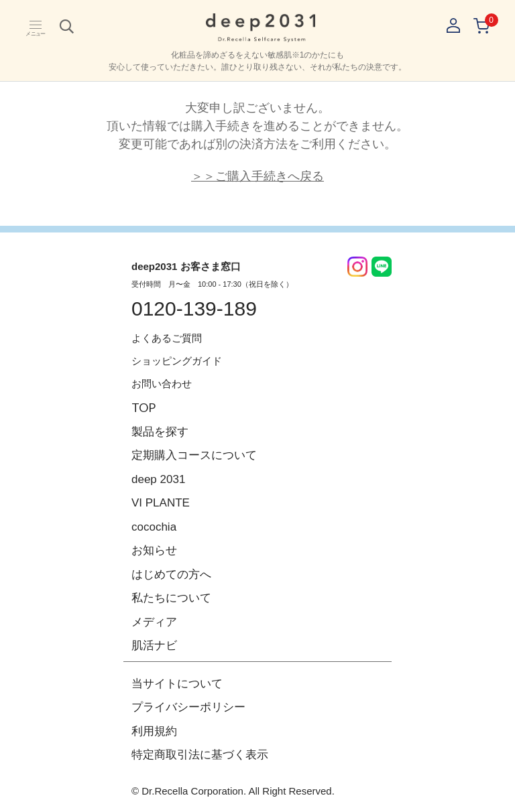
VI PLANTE (161, 503)
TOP (144, 407)
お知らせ (154, 550)
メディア (154, 622)
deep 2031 (158, 479)
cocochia (154, 527)
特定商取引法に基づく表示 (200, 755)
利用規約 (154, 731)
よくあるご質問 (167, 338)
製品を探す (160, 432)
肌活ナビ (154, 646)
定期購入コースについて (194, 455)
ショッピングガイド (177, 361)
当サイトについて (177, 684)
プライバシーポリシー (188, 707)
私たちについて (171, 598)
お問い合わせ (162, 384)
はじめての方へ (171, 574)
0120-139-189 (194, 309)
